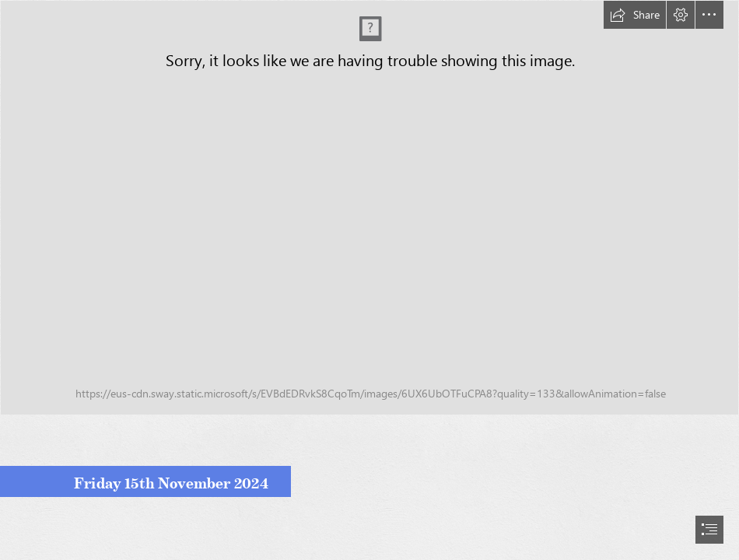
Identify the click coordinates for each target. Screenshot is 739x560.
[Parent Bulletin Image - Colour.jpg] (369, 208)
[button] (635, 15)
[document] (369, 280)
